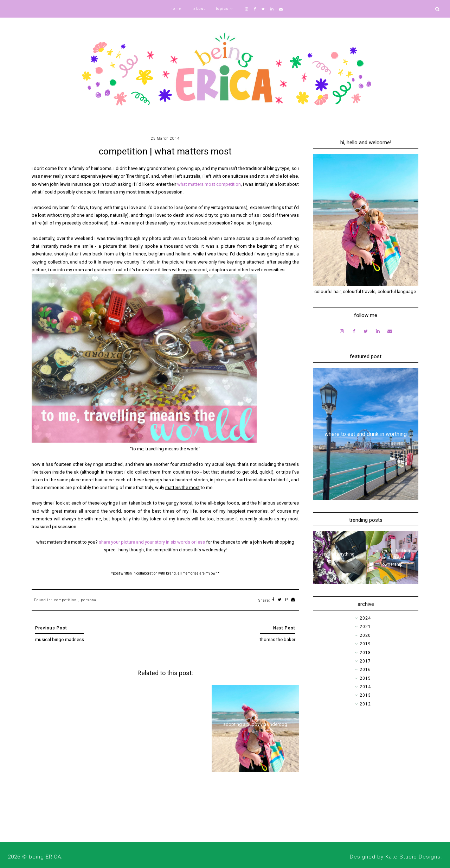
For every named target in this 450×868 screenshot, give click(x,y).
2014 (365, 687)
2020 (365, 635)
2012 (365, 704)
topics (222, 9)
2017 (365, 661)
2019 (365, 644)
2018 (365, 653)
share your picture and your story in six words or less (152, 542)
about (199, 9)
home (176, 9)
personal (89, 600)
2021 (365, 627)
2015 (365, 678)
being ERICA (45, 857)
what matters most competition (209, 184)
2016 (365, 670)
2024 (365, 618)
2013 (365, 695)
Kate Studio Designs (413, 857)
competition (65, 600)
